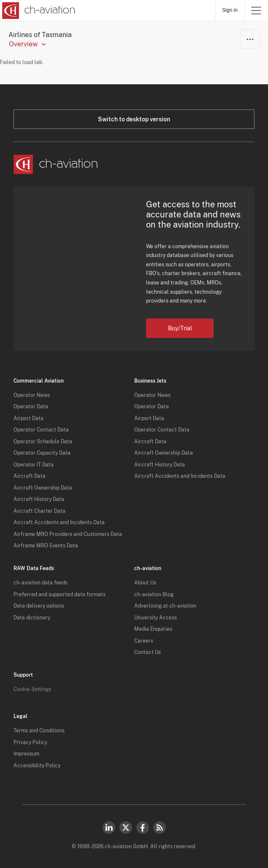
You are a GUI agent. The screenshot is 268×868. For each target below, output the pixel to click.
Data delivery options (39, 606)
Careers (144, 641)
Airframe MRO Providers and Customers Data (68, 534)
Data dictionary (32, 618)
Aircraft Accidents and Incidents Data (59, 522)
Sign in (230, 10)
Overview (23, 44)
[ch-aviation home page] (38, 11)
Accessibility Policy (37, 766)
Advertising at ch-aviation (165, 606)
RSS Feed (160, 828)
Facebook (143, 828)
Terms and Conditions (39, 731)
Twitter (126, 828)
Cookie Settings (32, 689)
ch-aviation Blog (154, 595)
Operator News (32, 395)
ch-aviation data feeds (41, 583)
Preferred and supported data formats (60, 595)
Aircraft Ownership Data (43, 488)
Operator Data (31, 407)
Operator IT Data (34, 465)
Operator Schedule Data (43, 442)
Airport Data (28, 418)
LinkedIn (109, 828)
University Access (156, 618)
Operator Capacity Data (42, 453)
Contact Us (148, 652)
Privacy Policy (30, 742)
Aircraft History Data (39, 499)
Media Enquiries (153, 629)
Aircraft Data (30, 476)
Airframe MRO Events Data (46, 546)
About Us (145, 583)
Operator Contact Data (41, 430)
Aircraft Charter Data (39, 511)
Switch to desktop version (134, 119)
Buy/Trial (180, 328)
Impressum (26, 754)
